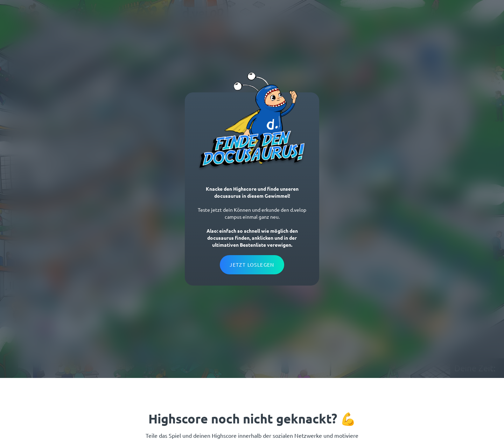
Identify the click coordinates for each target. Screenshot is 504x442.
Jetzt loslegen (252, 265)
